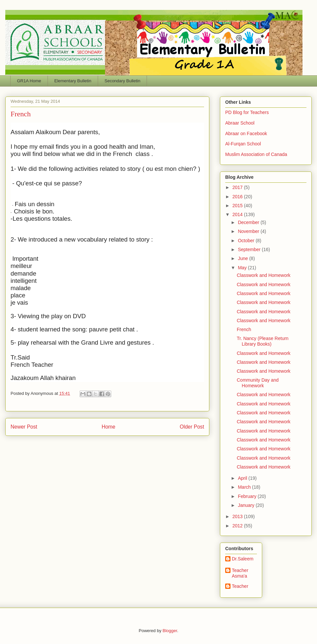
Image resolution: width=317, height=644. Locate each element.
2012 (238, 526)
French (244, 329)
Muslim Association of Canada (256, 154)
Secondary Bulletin (122, 81)
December (249, 222)
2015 (238, 206)
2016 (238, 197)
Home (109, 427)
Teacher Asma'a (240, 573)
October (247, 241)
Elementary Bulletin (73, 81)
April (243, 478)
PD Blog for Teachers (247, 112)
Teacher (240, 586)
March (245, 487)
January (247, 505)
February (248, 496)
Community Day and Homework (258, 383)
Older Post (192, 427)
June (243, 258)
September (250, 249)
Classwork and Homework (264, 275)
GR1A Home (29, 81)
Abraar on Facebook (246, 133)
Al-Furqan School (243, 144)
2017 (238, 187)
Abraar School (240, 123)
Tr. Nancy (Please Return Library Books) (263, 341)
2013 (238, 516)
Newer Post (24, 427)
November (249, 231)
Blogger (170, 631)
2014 (238, 214)
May (243, 268)
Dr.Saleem (243, 559)
